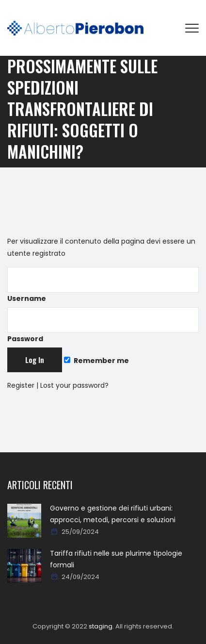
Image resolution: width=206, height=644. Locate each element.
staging (101, 626)
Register (21, 385)
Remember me (96, 361)
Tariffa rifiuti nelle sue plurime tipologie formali (116, 559)
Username (103, 285)
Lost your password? (74, 385)
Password (103, 325)
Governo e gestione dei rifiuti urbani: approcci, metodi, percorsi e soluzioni (113, 514)
